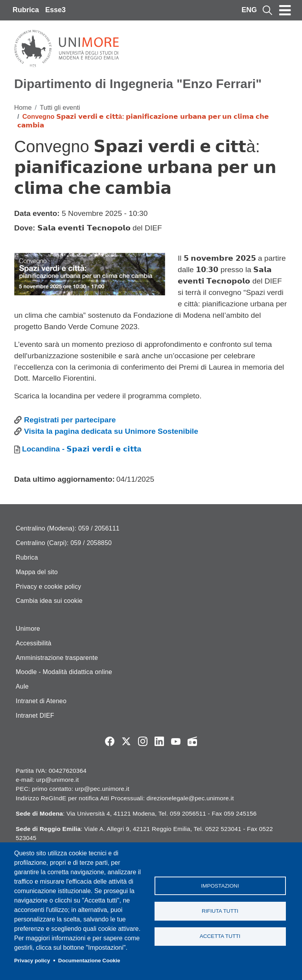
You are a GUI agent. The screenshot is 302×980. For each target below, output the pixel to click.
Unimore (28, 629)
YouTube (176, 741)
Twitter (126, 741)
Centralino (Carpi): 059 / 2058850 (64, 543)
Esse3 (55, 10)
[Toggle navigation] (285, 10)
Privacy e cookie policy (48, 587)
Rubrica (26, 10)
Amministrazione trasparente (57, 658)
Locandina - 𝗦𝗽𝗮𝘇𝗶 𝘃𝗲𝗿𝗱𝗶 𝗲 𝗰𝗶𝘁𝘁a (82, 449)
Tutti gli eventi (60, 108)
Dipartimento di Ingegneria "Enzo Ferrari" (138, 84)
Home (23, 108)
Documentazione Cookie (89, 961)
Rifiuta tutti (220, 911)
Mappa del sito (37, 572)
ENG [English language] (249, 10)
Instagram (143, 741)
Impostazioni (220, 885)
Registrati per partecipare (70, 420)
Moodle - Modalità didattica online (64, 672)
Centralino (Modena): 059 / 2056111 (68, 528)
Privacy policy (32, 961)
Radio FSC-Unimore (192, 741)
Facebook (110, 741)
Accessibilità (34, 643)
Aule (22, 686)
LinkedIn (159, 741)
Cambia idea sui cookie (49, 601)
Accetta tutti (220, 937)
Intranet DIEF (35, 716)
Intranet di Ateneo (41, 701)
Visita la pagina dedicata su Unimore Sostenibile (111, 431)
